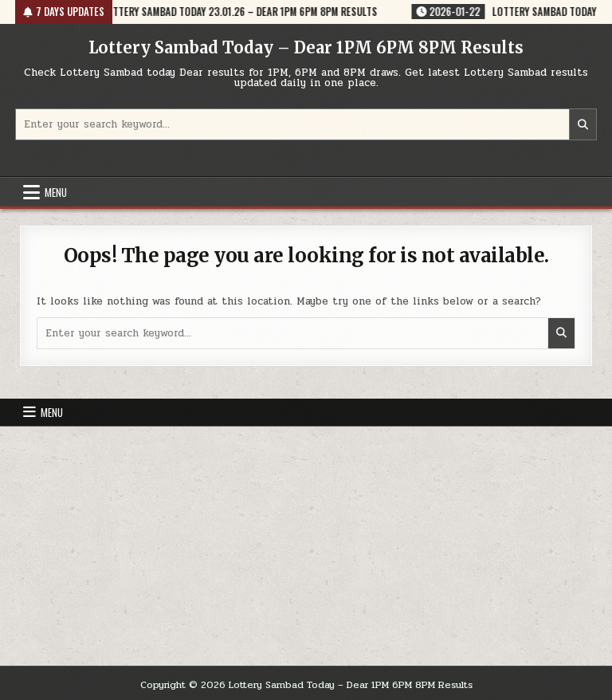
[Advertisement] (306, 546)
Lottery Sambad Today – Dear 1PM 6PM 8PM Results (306, 47)
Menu (56, 192)
